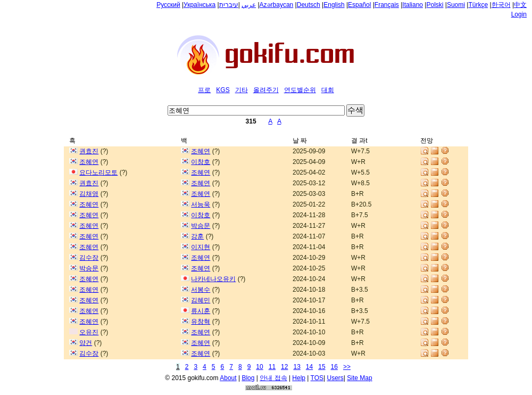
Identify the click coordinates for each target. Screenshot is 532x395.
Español (359, 5)
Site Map (359, 378)
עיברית (229, 5)
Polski (435, 5)
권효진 (89, 151)
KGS (223, 90)
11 (272, 367)
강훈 (197, 236)
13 (297, 367)
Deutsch (309, 5)
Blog (248, 378)
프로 (204, 90)
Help (299, 378)
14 (309, 367)
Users (335, 378)
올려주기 (266, 90)
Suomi (456, 5)
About (228, 378)
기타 (242, 90)
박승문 (201, 226)
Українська (199, 5)
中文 (520, 5)
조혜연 (201, 151)
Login (519, 14)
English (334, 5)
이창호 (201, 162)
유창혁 (201, 322)
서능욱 (201, 204)
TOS (317, 378)
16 (334, 367)
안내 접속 (273, 378)
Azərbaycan (277, 5)
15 (322, 367)
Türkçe (478, 5)
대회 (328, 90)
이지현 (201, 247)
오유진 (89, 332)
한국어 (501, 5)
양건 (86, 343)
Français (387, 5)
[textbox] (256, 110)
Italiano (413, 5)
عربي (249, 5)
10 (259, 367)
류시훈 (201, 311)
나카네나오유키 (213, 279)
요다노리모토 (98, 172)
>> (347, 367)
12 (284, 367)
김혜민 (201, 300)
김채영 (89, 194)
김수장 (89, 258)
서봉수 (201, 290)
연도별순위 (300, 90)
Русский (168, 5)
